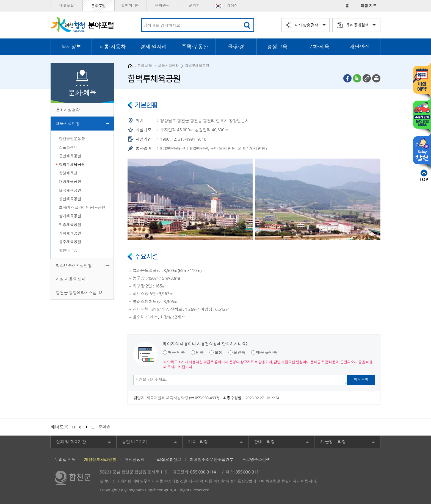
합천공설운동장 (72, 139)
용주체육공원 (70, 242)
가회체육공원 (70, 233)
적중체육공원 (70, 225)
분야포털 (98, 6)
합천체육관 (68, 173)
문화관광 (162, 5)
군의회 (194, 5)
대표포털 (67, 5)
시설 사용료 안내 (71, 279)
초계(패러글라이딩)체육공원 (82, 207)
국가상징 (226, 6)
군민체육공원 (70, 156)
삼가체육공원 (70, 216)
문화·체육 (145, 66)
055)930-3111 (248, 472)
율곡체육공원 (70, 190)
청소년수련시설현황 (74, 265)
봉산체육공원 (70, 199)
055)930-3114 (203, 472)
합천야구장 (68, 250)
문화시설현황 (68, 110)
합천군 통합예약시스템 (77, 293)
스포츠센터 (68, 147)
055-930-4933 (206, 398)
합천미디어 (131, 5)
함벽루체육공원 (72, 164)
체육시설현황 (68, 123)
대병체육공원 (70, 182)
